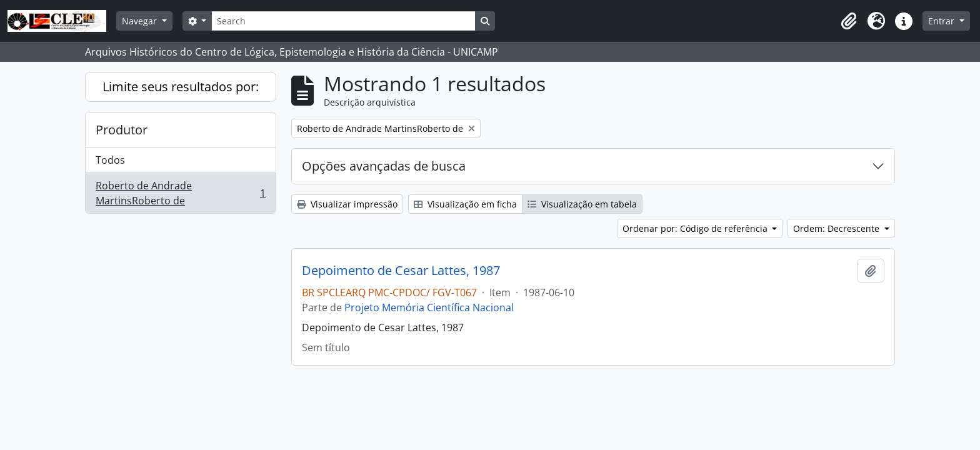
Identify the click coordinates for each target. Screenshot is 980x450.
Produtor (122, 130)
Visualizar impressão (347, 204)
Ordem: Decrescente (837, 228)
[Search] (343, 21)
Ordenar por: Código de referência (696, 228)
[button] (849, 21)
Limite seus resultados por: (181, 87)
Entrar (942, 21)
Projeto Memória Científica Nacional (429, 307)
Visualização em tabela (582, 204)
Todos (110, 160)
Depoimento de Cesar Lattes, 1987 (401, 271)
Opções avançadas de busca (384, 166)
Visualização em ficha (465, 204)
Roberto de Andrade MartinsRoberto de (180, 193)
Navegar (141, 21)
